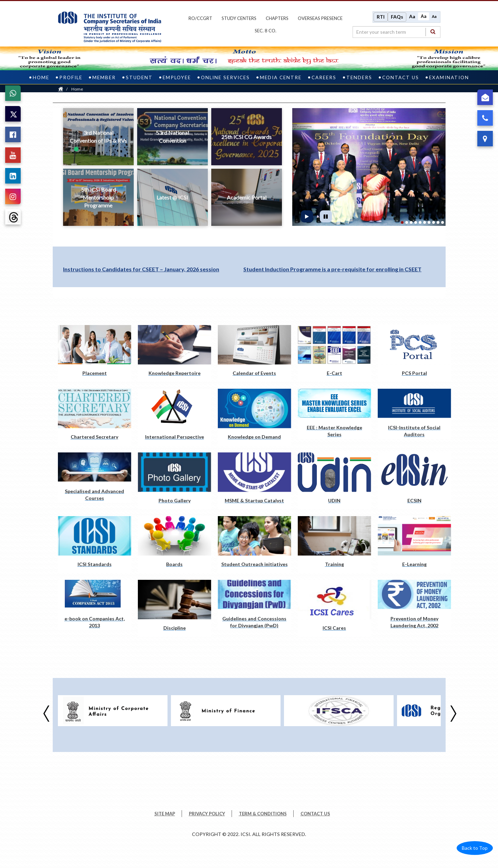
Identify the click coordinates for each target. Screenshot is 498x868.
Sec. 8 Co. (266, 31)
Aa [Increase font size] (412, 16)
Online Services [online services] (225, 77)
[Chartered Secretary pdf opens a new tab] (95, 417)
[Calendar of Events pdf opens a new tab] (255, 353)
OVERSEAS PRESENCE (320, 18)
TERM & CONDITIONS (263, 813)
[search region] (397, 32)
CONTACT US (315, 813)
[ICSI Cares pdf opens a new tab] (334, 608)
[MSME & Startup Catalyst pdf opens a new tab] (255, 480)
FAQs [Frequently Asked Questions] (397, 17)
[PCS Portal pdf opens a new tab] (414, 353)
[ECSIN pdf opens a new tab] (414, 480)
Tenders (359, 77)
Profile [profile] (71, 77)
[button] (304, 167)
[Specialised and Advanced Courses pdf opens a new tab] (95, 477)
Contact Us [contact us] (401, 77)
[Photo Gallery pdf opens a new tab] (175, 480)
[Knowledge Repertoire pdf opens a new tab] (175, 353)
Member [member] (104, 77)
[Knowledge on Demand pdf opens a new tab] (255, 417)
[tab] (402, 222)
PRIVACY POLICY (207, 813)
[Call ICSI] (485, 118)
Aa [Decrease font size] (434, 16)
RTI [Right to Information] (381, 17)
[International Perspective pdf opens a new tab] (175, 417)
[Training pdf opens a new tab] (334, 544)
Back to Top (475, 848)
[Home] (61, 89)
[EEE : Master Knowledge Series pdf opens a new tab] (334, 414)
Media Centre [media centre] (281, 77)
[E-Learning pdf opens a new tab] (414, 544)
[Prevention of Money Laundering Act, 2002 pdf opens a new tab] (414, 605)
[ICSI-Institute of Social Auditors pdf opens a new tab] (414, 414)
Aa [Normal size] (424, 16)
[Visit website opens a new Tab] (113, 710)
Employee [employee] (177, 77)
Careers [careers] (324, 77)
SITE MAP (165, 813)
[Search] (433, 32)
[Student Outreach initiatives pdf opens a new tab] (255, 544)
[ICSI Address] (485, 139)
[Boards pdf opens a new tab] (175, 544)
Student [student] (139, 77)
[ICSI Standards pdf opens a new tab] (95, 544)
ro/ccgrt (200, 18)
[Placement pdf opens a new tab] (95, 353)
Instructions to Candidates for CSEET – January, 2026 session (141, 269)
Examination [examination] (449, 77)
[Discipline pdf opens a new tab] (175, 608)
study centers (239, 18)
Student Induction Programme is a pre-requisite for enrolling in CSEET (332, 269)
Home (77, 89)
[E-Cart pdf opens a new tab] (334, 353)
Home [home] (41, 77)
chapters (277, 18)
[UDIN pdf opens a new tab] (334, 480)
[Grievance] (485, 97)
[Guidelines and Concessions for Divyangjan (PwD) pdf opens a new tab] (255, 605)
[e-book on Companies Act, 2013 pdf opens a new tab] (95, 605)
